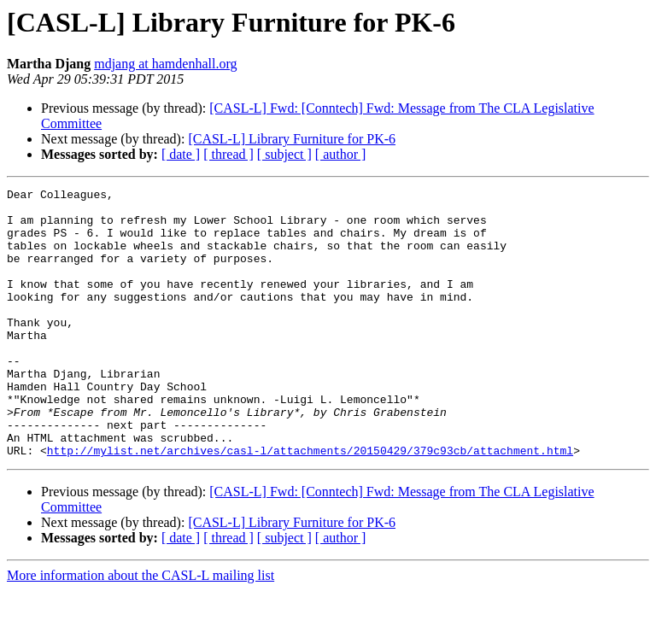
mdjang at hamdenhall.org (165, 64)
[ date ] (181, 154)
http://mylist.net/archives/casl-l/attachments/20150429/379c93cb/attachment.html (310, 504)
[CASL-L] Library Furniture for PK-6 (292, 139)
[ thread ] (228, 154)
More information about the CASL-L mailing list (141, 629)
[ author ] (341, 154)
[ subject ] (284, 154)
